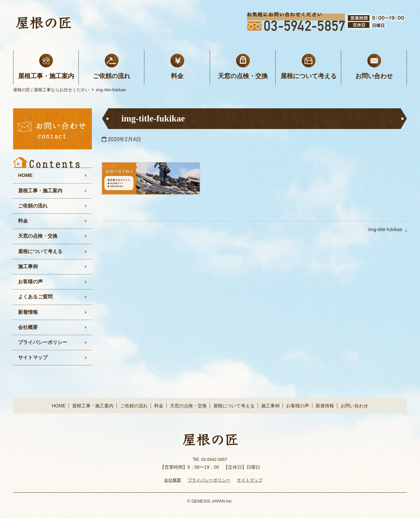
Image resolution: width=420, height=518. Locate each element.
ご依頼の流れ (112, 76)
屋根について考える (309, 76)
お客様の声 (31, 287)
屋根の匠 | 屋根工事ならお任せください (51, 90)
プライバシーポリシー (44, 350)
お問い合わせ (374, 76)
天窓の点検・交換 (243, 76)
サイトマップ (34, 366)
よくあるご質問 (36, 302)
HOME (26, 176)
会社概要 (29, 334)
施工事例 (29, 271)
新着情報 (29, 318)
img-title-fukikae (383, 231)
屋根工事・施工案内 (46, 76)
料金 (177, 76)
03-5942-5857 (214, 467)
